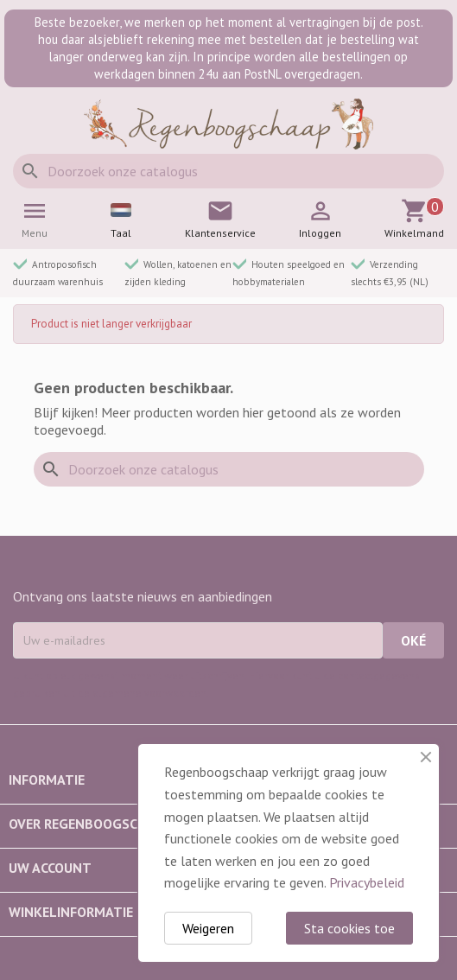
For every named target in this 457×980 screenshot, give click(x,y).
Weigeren (208, 928)
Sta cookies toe (349, 928)
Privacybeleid (367, 882)
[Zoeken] (228, 171)
